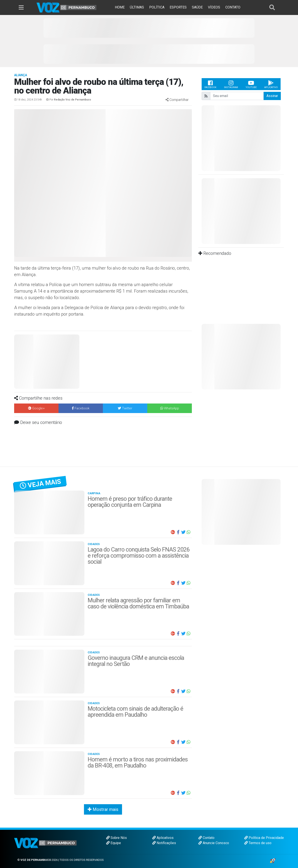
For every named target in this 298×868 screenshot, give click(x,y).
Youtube (251, 84)
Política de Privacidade (264, 838)
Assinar (272, 96)
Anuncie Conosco (214, 843)
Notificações (164, 843)
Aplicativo (271, 84)
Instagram (231, 84)
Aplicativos (163, 838)
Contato (206, 838)
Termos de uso (258, 843)
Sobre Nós (116, 838)
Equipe (114, 843)
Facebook (210, 84)
